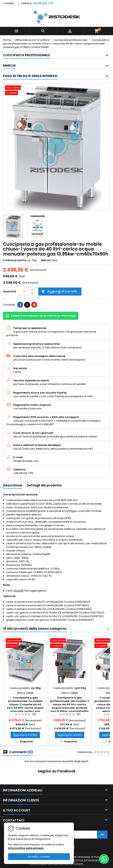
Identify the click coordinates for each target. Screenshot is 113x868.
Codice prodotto (15, 260)
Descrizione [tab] (13, 485)
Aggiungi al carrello (59, 291)
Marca (46, 260)
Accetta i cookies (39, 856)
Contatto (8, 3)
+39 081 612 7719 (43, 3)
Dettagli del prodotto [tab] (44, 485)
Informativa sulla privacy (26, 848)
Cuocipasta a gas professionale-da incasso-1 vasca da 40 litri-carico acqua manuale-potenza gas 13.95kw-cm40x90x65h (69, 704)
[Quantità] (24, 292)
